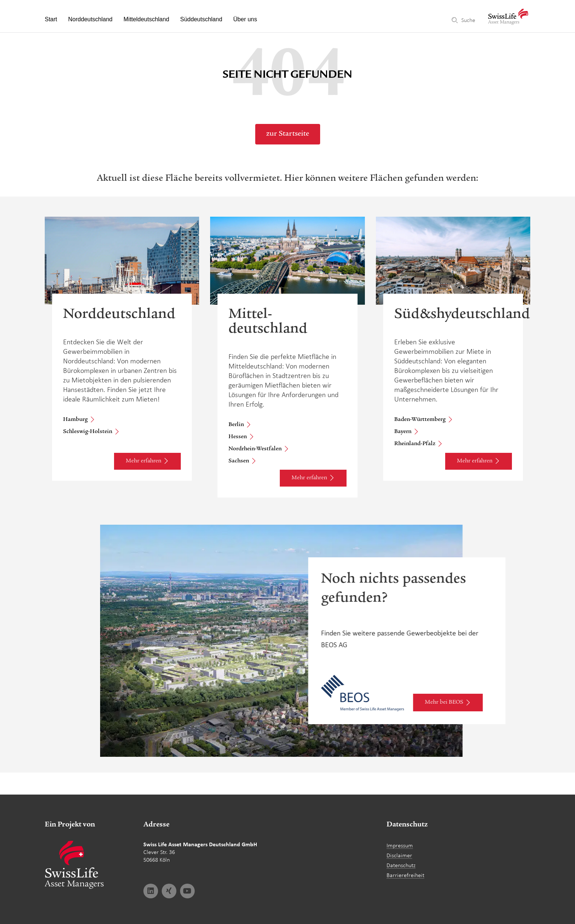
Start (51, 19)
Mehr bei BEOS (444, 719)
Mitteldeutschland (147, 19)
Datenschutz (401, 865)
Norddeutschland (90, 19)
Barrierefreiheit (405, 875)
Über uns (245, 19)
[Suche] (455, 20)
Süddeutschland (201, 19)
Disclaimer (399, 855)
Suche (468, 20)
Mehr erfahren (144, 461)
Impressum (400, 845)
